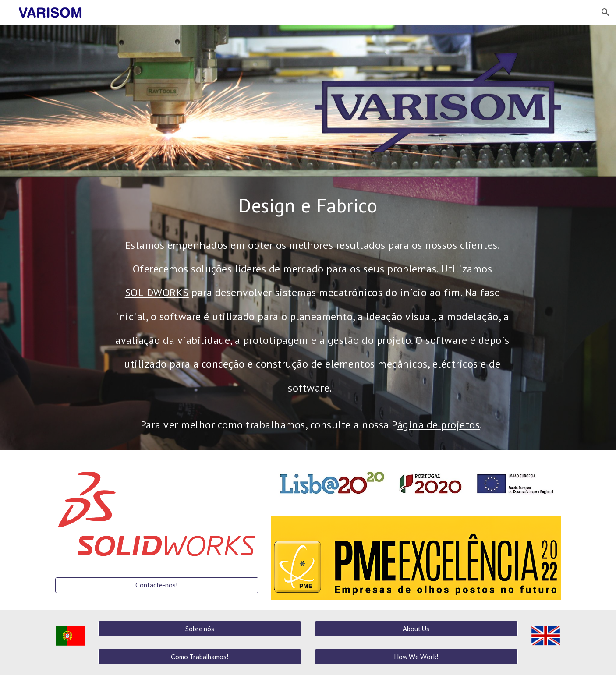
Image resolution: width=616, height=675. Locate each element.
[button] (605, 12)
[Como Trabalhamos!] (200, 657)
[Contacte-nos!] (157, 585)
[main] (308, 205)
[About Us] (416, 629)
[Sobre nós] (200, 629)
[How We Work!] (416, 657)
